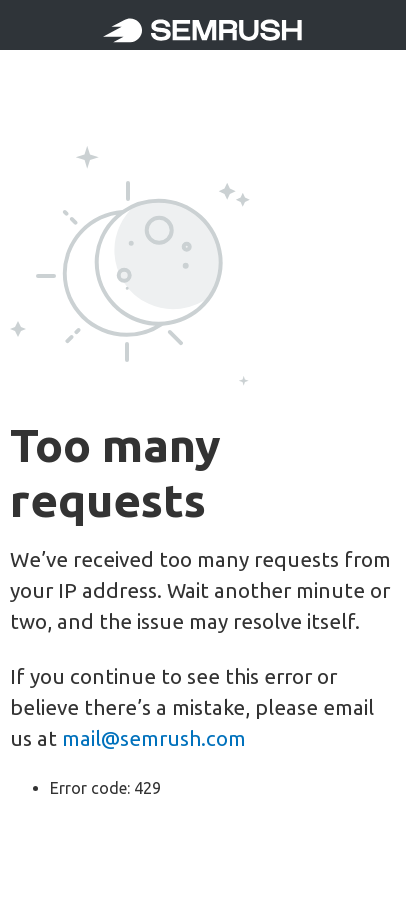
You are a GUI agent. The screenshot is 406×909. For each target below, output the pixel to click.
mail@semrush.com (154, 738)
